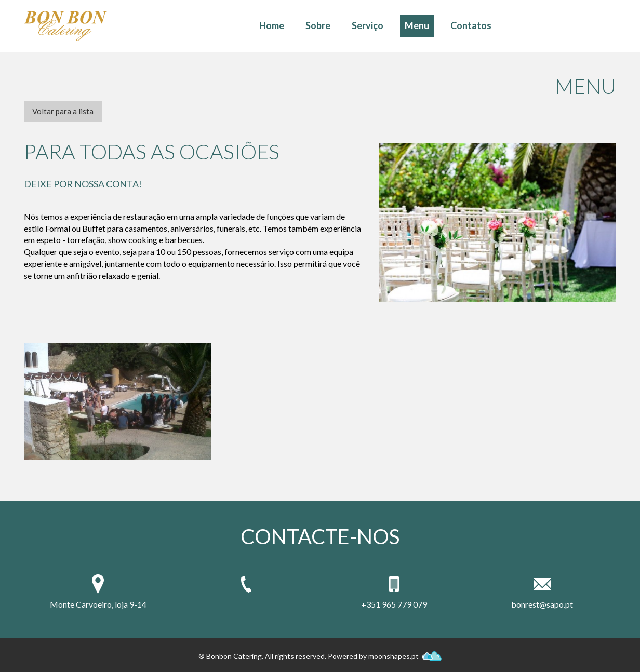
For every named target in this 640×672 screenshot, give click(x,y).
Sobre (318, 25)
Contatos (471, 25)
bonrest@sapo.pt (542, 604)
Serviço (368, 25)
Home (272, 25)
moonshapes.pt (405, 656)
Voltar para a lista (63, 111)
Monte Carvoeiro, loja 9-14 (98, 604)
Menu (417, 25)
